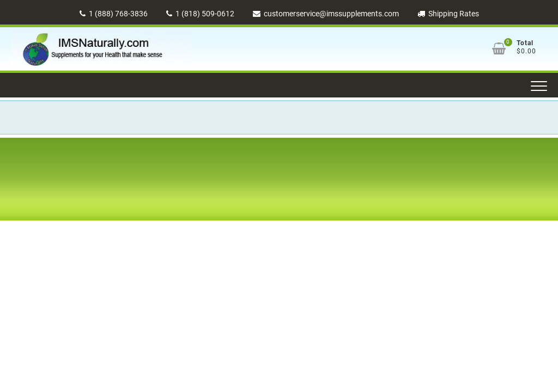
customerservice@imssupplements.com (326, 14)
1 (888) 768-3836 (114, 14)
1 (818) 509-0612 (200, 14)
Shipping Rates (448, 14)
